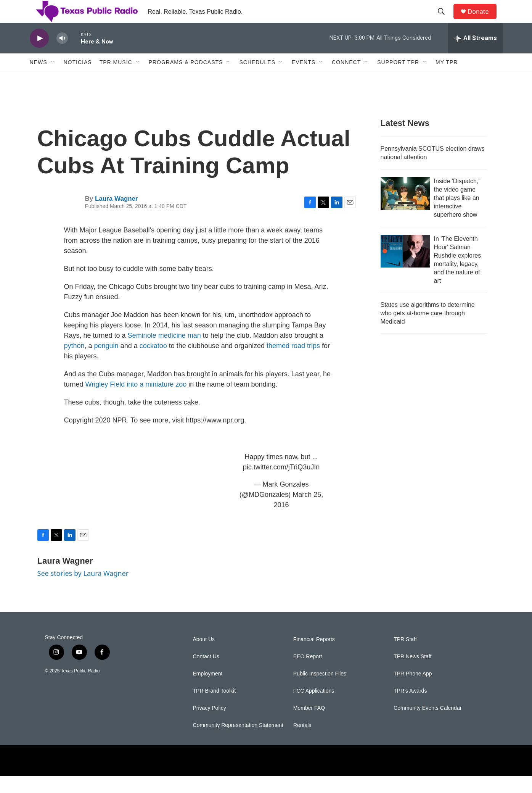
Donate (483, 20)
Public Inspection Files (320, 691)
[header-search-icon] (445, 20)
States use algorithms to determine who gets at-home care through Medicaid (428, 330)
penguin (106, 363)
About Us (204, 657)
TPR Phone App (413, 691)
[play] (39, 56)
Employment (208, 691)
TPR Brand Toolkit (215, 708)
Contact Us (206, 674)
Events (304, 79)
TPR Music (116, 79)
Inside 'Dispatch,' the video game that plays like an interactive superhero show (457, 215)
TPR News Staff (412, 674)
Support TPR (398, 79)
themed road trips (293, 363)
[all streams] (475, 55)
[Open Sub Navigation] (53, 79)
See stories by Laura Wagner (83, 590)
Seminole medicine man (164, 353)
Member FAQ (309, 725)
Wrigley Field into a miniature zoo (136, 401)
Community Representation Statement (238, 742)
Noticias (78, 79)
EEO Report (308, 674)
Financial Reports (314, 657)
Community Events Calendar (428, 725)
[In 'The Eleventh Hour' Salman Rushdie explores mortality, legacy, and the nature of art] (405, 268)
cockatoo (153, 363)
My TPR (447, 79)
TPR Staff (405, 657)
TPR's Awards (410, 708)
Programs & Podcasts (186, 79)
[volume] (62, 56)
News (39, 79)
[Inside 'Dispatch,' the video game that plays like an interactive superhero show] (405, 211)
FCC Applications (314, 708)
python (74, 363)
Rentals (302, 742)
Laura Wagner (117, 216)
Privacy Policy (210, 725)
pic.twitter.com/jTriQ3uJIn (281, 484)
